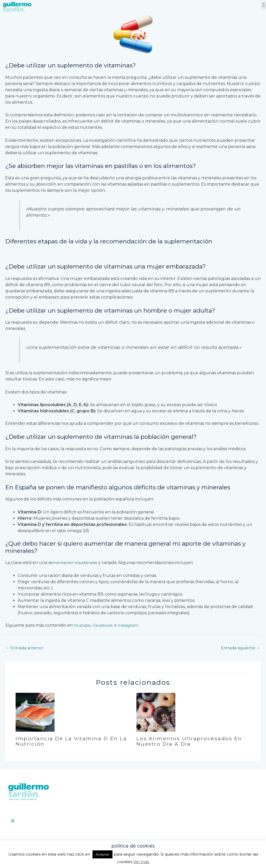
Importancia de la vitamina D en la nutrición (69, 742)
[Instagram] (13, 821)
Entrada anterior (25, 648)
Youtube (83, 625)
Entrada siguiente (239, 648)
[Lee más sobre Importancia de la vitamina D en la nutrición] (35, 712)
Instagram (130, 625)
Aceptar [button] (102, 854)
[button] (264, 5)
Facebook (104, 625)
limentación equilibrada (75, 563)
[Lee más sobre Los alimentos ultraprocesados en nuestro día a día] (156, 712)
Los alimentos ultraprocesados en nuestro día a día (191, 742)
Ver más (141, 862)
